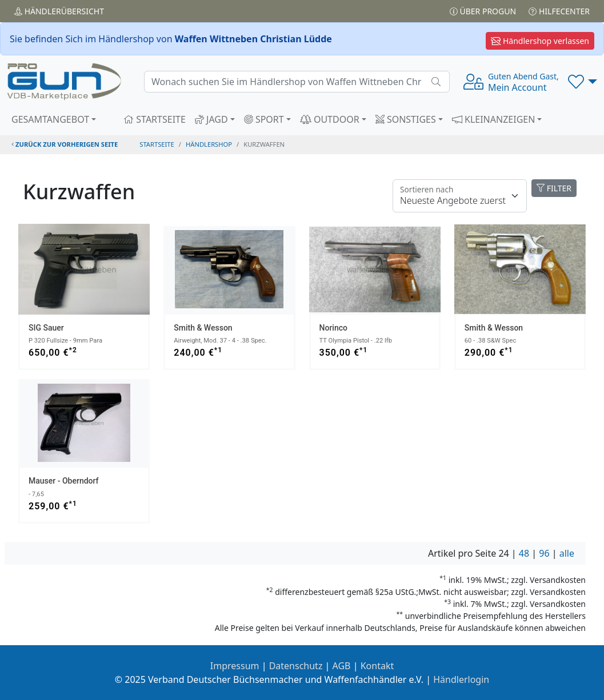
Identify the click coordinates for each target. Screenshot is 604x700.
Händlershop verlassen (540, 41)
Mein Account (523, 82)
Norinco (333, 328)
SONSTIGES (406, 119)
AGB (342, 666)
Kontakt (377, 666)
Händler (59, 11)
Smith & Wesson (203, 328)
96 (544, 553)
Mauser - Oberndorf (64, 481)
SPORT (264, 119)
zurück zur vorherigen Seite (65, 144)
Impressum (235, 666)
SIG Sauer (46, 328)
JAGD (211, 119)
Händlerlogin (461, 679)
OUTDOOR (330, 119)
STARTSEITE (155, 119)
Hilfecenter (559, 11)
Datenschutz (296, 666)
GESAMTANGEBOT (50, 119)
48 (524, 553)
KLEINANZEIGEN (494, 119)
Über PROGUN (483, 11)
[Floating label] (460, 196)
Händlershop (209, 144)
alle (567, 553)
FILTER (554, 188)
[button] (583, 82)
